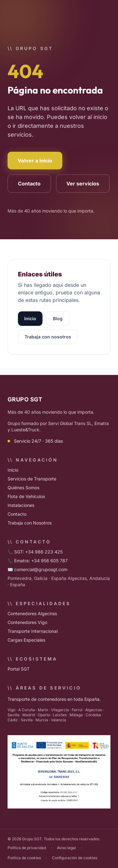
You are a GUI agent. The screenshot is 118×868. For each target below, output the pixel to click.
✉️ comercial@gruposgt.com (37, 569)
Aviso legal (66, 848)
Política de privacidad (27, 848)
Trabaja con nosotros (48, 337)
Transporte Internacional (33, 631)
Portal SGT (19, 669)
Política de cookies (24, 858)
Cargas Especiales (26, 640)
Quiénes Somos (23, 488)
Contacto (29, 184)
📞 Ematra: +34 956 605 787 (38, 561)
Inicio (30, 318)
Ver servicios (83, 184)
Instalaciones (21, 505)
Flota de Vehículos (26, 496)
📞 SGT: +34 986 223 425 (35, 552)
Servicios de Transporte (32, 479)
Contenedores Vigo (27, 622)
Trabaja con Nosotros (30, 523)
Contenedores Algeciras (32, 613)
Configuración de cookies (75, 858)
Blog (58, 318)
